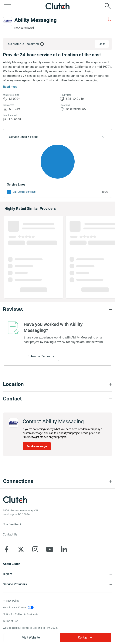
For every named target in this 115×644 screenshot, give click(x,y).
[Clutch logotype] (15, 500)
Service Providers (15, 584)
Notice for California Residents (21, 614)
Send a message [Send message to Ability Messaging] (37, 446)
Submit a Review (39, 356)
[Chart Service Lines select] (57, 137)
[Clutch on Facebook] (7, 549)
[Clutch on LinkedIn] (64, 549)
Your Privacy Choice (14, 607)
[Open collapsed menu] (7, 6)
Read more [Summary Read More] (10, 87)
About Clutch (12, 564)
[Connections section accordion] (57, 481)
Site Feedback (12, 524)
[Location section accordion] (57, 384)
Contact (83, 638)
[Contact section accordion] (57, 399)
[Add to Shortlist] (110, 19)
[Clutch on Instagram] (35, 549)
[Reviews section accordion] (57, 309)
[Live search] (108, 6)
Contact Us (10, 534)
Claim (102, 44)
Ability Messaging (36, 20)
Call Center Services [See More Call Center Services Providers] (24, 192)
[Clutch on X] (21, 549)
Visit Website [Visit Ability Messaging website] (31, 638)
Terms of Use (10, 621)
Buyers (8, 574)
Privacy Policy (11, 601)
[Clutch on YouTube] (50, 549)
